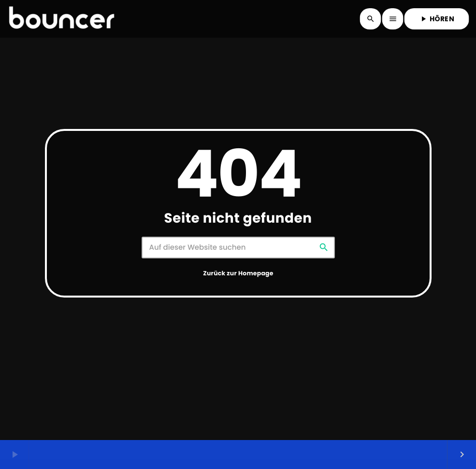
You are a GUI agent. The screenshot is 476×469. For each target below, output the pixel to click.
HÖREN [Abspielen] (437, 19)
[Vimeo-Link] (61, 19)
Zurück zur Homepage (238, 274)
